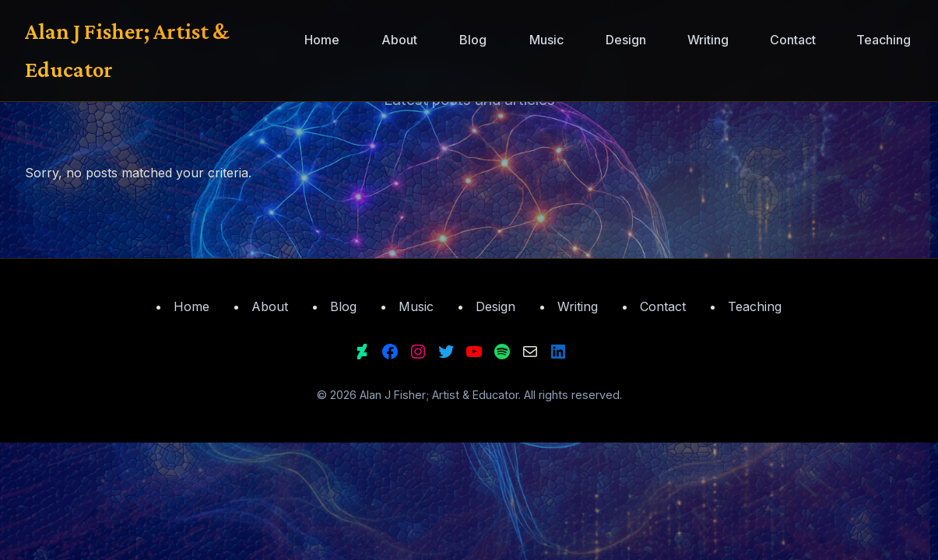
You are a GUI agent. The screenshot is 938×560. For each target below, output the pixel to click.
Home (322, 40)
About (399, 40)
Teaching (884, 40)
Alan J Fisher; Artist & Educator (127, 50)
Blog (473, 40)
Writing (708, 40)
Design (626, 40)
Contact (793, 40)
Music (546, 40)
